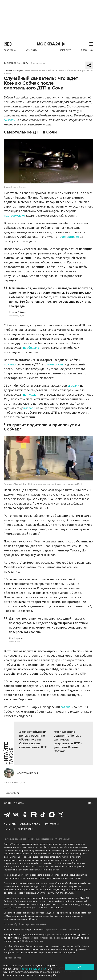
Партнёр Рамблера (13, 958)
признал (10, 364)
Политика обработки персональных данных (25, 924)
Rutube (34, 815)
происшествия (11, 782)
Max (52, 815)
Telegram (7, 815)
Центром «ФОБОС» (52, 935)
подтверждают (15, 216)
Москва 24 (48, 44)
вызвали (9, 120)
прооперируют (69, 237)
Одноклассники (25, 815)
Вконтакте (16, 815)
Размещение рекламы (18, 829)
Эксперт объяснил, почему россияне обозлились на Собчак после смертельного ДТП (33, 740)
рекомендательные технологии (63, 930)
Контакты (52, 824)
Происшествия (38, 63)
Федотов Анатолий (28, 773)
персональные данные (33, 969)
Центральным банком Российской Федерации (43, 938)
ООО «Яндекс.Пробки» (31, 941)
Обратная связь (31, 824)
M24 (21, 803)
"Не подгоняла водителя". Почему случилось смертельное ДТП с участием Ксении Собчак (68, 741)
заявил (66, 707)
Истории (19, 70)
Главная (8, 70)
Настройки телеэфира (15, 839)
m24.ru (12, 844)
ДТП (23, 782)
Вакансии (10, 824)
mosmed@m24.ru (31, 908)
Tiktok (43, 815)
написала (30, 395)
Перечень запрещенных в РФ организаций (49, 839)
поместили (55, 364)
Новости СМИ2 (12, 793)
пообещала (31, 348)
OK (79, 967)
